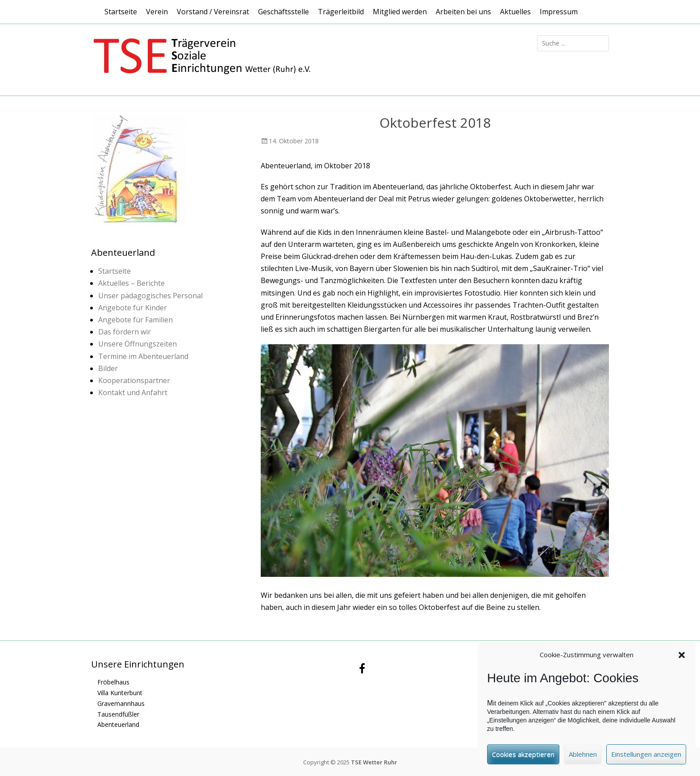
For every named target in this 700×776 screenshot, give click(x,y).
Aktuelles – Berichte (131, 283)
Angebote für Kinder (133, 308)
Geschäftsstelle (283, 12)
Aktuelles (515, 12)
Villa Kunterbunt (120, 693)
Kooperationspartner (134, 380)
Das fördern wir (125, 332)
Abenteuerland (118, 724)
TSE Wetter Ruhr (374, 762)
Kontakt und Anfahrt (133, 392)
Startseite (121, 12)
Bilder (108, 368)
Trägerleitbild (341, 12)
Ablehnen (583, 757)
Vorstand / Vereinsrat (213, 12)
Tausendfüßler (118, 714)
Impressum (559, 12)
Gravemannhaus (121, 703)
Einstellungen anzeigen (646, 757)
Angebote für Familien (135, 320)
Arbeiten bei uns (463, 12)
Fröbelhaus (113, 682)
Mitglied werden (400, 12)
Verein (157, 12)
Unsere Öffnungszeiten (137, 344)
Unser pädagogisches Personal (150, 296)
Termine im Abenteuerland (143, 356)
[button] (682, 658)
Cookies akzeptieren (523, 757)
